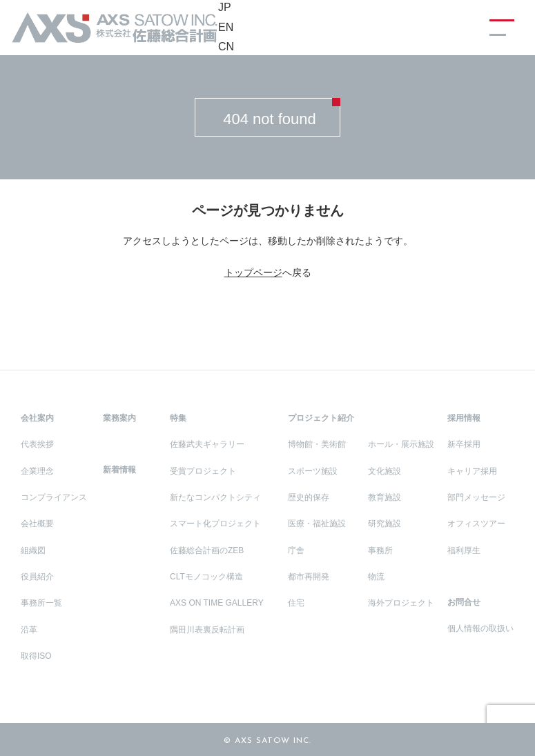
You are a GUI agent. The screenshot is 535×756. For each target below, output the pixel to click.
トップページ (253, 272)
